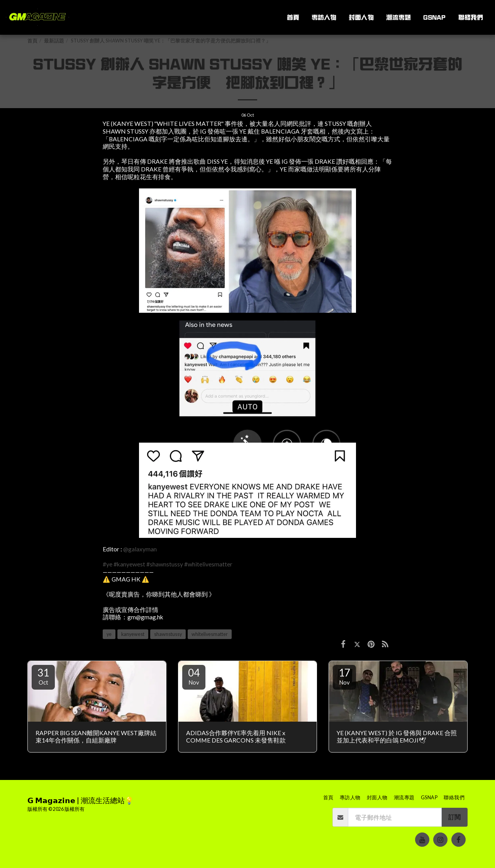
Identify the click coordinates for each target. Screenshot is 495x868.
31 (43, 676)
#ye (108, 564)
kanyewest (133, 634)
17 (344, 676)
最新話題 (54, 41)
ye (109, 634)
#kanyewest (129, 564)
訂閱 (454, 817)
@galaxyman (140, 549)
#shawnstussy (165, 564)
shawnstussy (168, 634)
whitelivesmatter (210, 634)
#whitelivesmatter (208, 564)
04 (194, 676)
